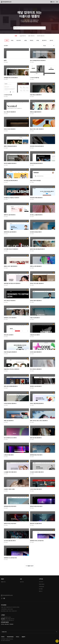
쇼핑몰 (25, 40)
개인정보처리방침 (10, 637)
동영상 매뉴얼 (42, 584)
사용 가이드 (41, 582)
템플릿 (2, 579)
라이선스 (18, 637)
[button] (16, 53)
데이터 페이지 (41, 36)
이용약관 (3, 637)
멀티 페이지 (31, 36)
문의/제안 (41, 589)
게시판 (12, 40)
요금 (21, 579)
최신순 (44, 46)
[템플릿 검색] (30, 28)
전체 (16, 36)
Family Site (4, 632)
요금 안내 (22, 582)
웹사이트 (51, 40)
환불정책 (23, 637)
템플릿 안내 (3, 582)
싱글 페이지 (23, 36)
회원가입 (32, 40)
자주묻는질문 (41, 587)
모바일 (38, 40)
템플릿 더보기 (30, 566)
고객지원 (41, 579)
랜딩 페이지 (44, 40)
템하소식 (41, 591)
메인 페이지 (19, 40)
